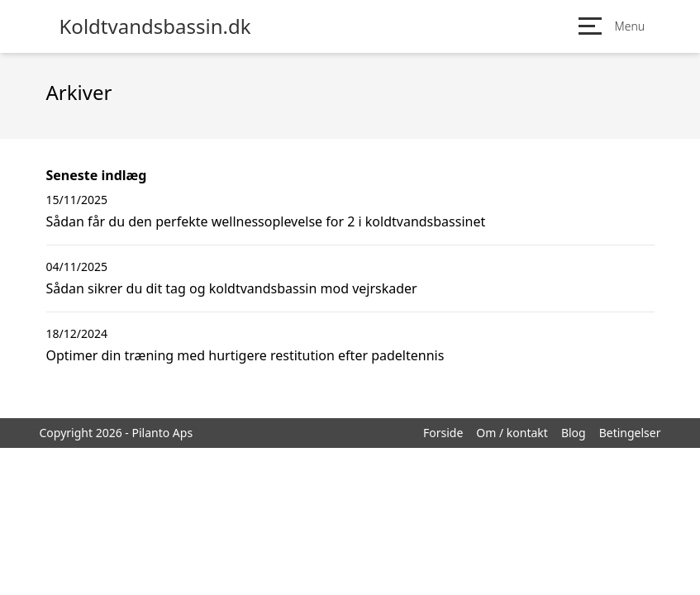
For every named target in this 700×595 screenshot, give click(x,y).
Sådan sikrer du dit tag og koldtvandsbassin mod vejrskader (232, 288)
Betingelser (630, 433)
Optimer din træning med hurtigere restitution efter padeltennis (245, 355)
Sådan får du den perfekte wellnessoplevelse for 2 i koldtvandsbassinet (266, 221)
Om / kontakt (512, 433)
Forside (443, 433)
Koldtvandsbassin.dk (155, 26)
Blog (574, 433)
